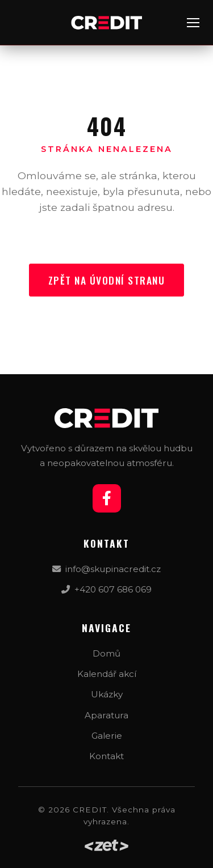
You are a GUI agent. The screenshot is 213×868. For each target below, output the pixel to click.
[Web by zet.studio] (106, 845)
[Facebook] (107, 498)
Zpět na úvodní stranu (107, 280)
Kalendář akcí (107, 674)
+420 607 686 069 (106, 589)
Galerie (107, 736)
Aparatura (106, 715)
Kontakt (106, 756)
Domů (106, 653)
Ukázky (107, 694)
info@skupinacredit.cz (106, 569)
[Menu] (193, 23)
